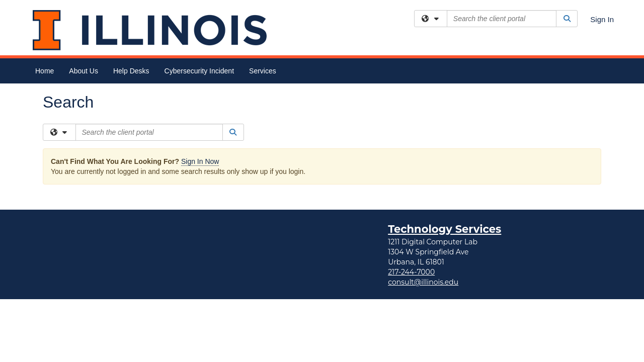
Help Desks (131, 71)
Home (45, 71)
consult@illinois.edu (423, 199)
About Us (84, 71)
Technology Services (445, 146)
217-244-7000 (411, 189)
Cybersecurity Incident (199, 71)
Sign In (602, 19)
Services (263, 71)
